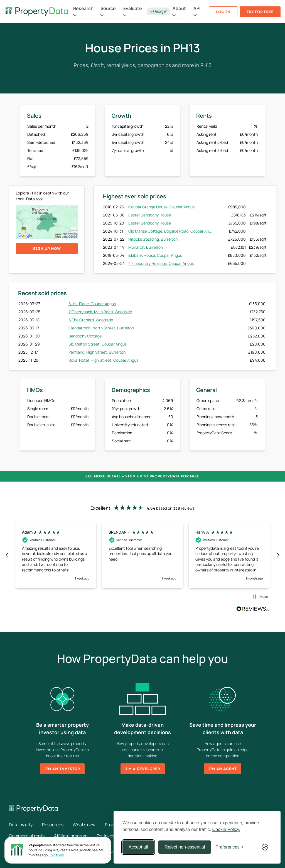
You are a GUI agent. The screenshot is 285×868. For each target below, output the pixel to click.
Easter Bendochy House (150, 215)
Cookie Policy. (226, 829)
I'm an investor (62, 769)
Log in (223, 12)
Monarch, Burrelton (146, 247)
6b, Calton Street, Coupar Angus (98, 344)
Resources (53, 825)
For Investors (112, 836)
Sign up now (47, 249)
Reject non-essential (185, 847)
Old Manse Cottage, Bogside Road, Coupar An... (170, 231)
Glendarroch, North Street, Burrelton (101, 328)
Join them (57, 855)
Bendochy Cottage (85, 336)
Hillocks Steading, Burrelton (153, 239)
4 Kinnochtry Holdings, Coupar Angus (161, 263)
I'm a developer (143, 769)
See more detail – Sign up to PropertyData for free (142, 476)
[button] (7, 555)
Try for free (260, 12)
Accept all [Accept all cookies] (138, 847)
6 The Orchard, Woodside (91, 320)
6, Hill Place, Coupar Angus (92, 304)
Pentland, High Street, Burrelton (97, 352)
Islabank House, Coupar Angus (155, 255)
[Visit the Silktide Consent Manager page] (265, 847)
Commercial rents (27, 836)
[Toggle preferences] (229, 847)
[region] (142, 555)
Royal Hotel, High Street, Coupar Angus (103, 360)
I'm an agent (223, 769)
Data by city (21, 825)
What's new (86, 825)
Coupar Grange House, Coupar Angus (161, 207)
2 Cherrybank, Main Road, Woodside (100, 312)
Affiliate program (72, 836)
